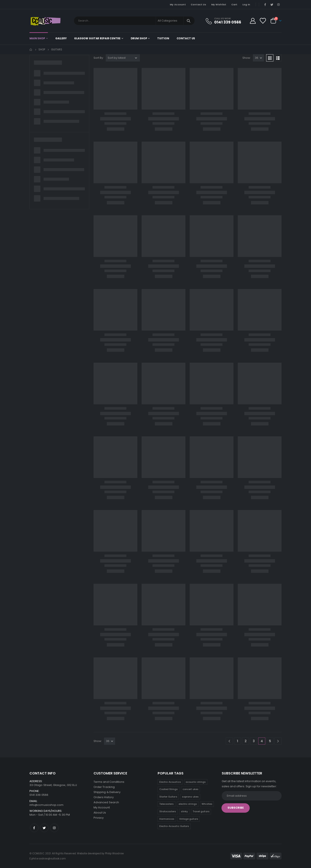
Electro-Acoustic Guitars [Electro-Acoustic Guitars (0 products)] (174, 826)
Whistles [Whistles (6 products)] (207, 804)
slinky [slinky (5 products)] (184, 811)
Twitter (44, 828)
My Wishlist (219, 4)
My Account (178, 4)
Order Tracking (104, 787)
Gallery (61, 38)
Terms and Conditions (109, 782)
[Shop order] (123, 58)
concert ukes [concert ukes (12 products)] (191, 789)
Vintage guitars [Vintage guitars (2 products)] (189, 819)
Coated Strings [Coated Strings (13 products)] (169, 789)
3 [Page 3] (254, 741)
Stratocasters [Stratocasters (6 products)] (168, 811)
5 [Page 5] (270, 741)
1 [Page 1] (238, 741)
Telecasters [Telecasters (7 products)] (167, 804)
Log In (246, 4)
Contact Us (199, 4)
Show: (247, 58)
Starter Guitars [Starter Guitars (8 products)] (168, 797)
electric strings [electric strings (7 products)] (188, 804)
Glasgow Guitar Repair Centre (97, 38)
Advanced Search (106, 802)
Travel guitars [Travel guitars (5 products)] (201, 811)
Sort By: (99, 58)
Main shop (37, 38)
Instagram (54, 828)
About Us (100, 813)
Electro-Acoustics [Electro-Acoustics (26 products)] (170, 782)
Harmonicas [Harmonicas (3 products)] (167, 819)
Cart (234, 4)
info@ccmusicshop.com (46, 805)
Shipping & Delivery (107, 792)
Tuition (163, 38)
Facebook (34, 828)
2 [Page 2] (246, 741)
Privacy (99, 818)
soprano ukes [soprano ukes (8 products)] (190, 797)
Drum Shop (139, 38)
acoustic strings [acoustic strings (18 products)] (196, 782)
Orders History (104, 797)
